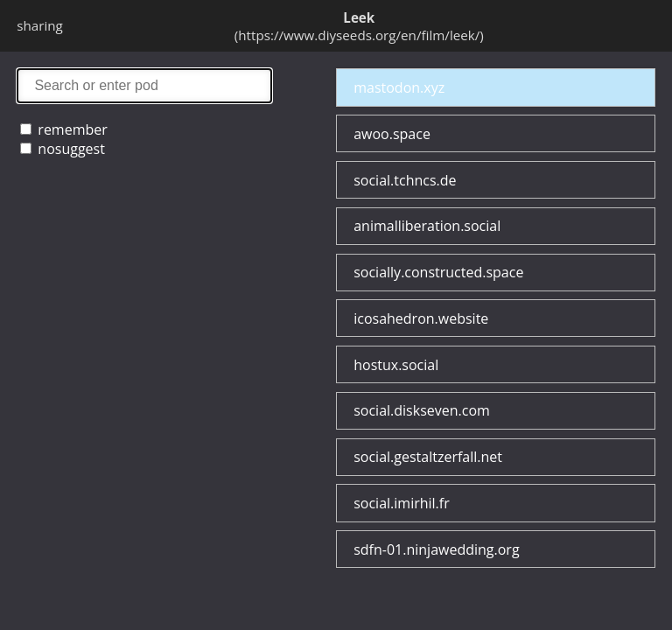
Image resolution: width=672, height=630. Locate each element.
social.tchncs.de (405, 180)
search (144, 85)
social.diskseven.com (422, 410)
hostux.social (396, 365)
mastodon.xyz (399, 87)
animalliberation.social (427, 226)
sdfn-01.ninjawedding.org (436, 549)
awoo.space (392, 134)
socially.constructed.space (438, 272)
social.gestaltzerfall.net (428, 457)
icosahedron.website (421, 318)
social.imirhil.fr (402, 503)
